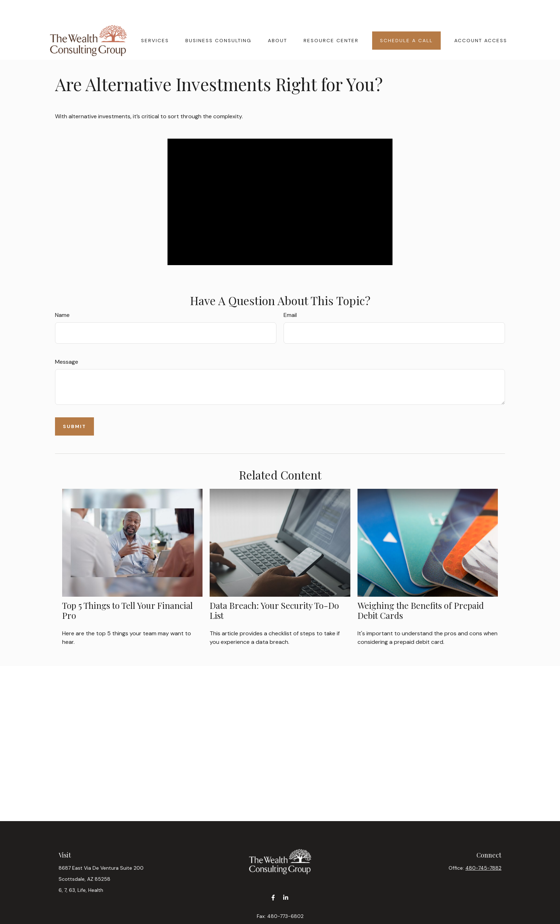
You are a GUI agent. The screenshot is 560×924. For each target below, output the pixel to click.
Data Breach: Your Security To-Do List (274, 589)
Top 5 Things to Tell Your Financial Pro (127, 589)
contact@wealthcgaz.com (280, 907)
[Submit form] (74, 405)
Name (62, 294)
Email (290, 294)
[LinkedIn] (286, 876)
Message (67, 340)
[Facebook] (273, 876)
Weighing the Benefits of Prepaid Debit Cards (421, 589)
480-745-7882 (483, 846)
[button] (155, 19)
